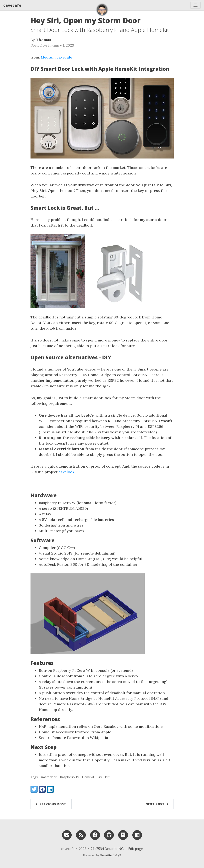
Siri (100, 777)
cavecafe (12, 5)
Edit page (136, 849)
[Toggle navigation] (195, 5)
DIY (108, 777)
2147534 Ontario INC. (107, 849)
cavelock (66, 472)
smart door (49, 777)
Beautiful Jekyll (111, 855)
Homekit (88, 777)
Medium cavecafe (57, 57)
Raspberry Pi (69, 777)
